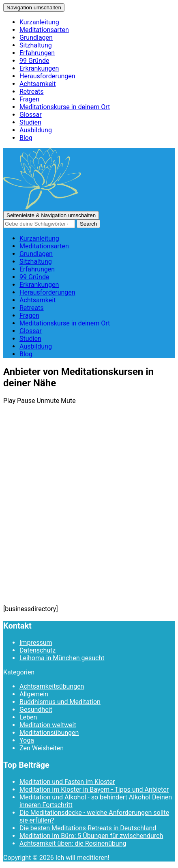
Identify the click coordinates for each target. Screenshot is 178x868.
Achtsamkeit (38, 84)
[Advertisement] (89, 512)
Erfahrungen (37, 53)
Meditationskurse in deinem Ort (65, 107)
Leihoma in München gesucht (62, 658)
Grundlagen (36, 38)
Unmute (48, 401)
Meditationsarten (44, 30)
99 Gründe (34, 61)
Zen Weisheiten (42, 748)
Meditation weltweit (48, 725)
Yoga (27, 740)
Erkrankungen (39, 68)
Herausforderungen (47, 76)
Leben (28, 717)
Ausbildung (36, 130)
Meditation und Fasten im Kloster (67, 782)
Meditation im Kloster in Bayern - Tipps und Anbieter (94, 789)
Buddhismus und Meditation (60, 702)
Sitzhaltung (36, 45)
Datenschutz (38, 650)
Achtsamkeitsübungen (52, 686)
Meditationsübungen (49, 733)
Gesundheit (36, 710)
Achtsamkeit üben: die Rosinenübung (73, 843)
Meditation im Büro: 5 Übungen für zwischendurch (91, 836)
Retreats (32, 92)
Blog (26, 138)
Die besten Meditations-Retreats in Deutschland (88, 828)
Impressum (36, 643)
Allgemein (34, 694)
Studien (30, 122)
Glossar (31, 115)
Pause (26, 401)
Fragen (29, 99)
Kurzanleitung (39, 22)
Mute (68, 401)
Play (9, 401)
